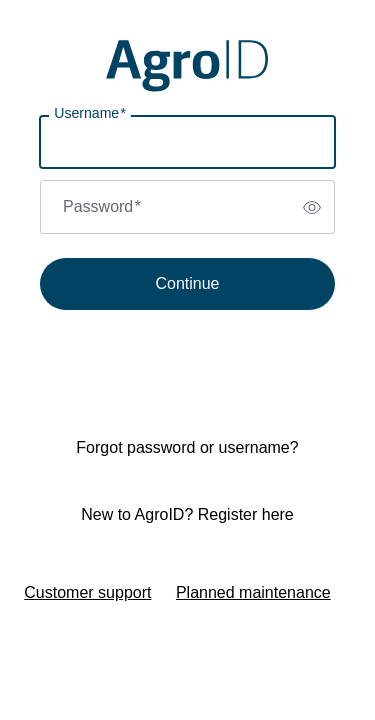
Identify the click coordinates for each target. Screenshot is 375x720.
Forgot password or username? (187, 447)
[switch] (312, 207)
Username (90, 113)
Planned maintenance (253, 592)
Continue (187, 283)
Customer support (87, 592)
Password (102, 206)
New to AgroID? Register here (187, 514)
